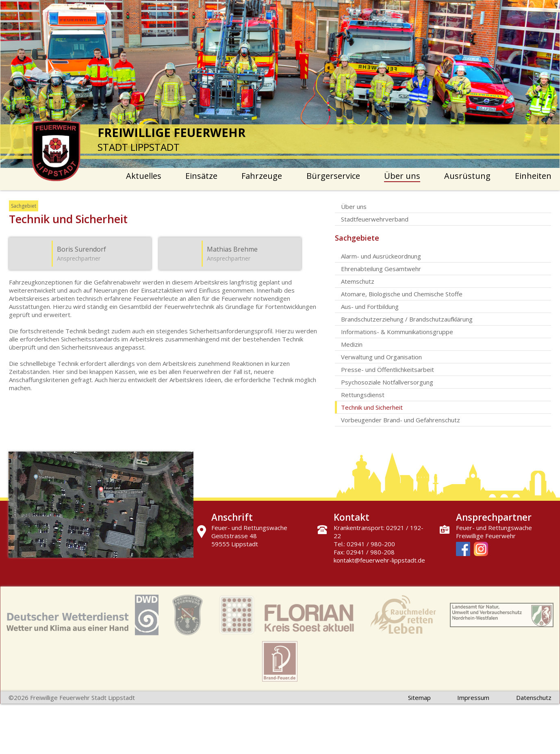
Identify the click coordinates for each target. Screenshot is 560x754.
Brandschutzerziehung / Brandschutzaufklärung (407, 319)
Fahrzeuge (262, 176)
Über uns (402, 176)
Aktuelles (144, 176)
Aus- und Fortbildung (370, 306)
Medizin (352, 344)
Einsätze (201, 176)
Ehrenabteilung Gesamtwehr (381, 269)
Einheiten (533, 176)
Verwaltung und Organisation (381, 357)
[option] (280, 84)
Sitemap (419, 698)
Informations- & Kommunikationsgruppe (397, 332)
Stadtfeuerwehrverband (375, 219)
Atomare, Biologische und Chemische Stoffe (402, 294)
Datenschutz (534, 698)
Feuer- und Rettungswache (494, 528)
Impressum (473, 698)
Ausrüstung (467, 176)
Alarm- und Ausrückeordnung (381, 256)
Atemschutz (358, 281)
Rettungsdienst (363, 395)
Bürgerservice (333, 176)
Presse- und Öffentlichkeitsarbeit (387, 369)
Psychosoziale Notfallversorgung (387, 382)
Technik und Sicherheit (372, 407)
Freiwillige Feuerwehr (486, 536)
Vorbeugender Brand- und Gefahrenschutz (400, 420)
